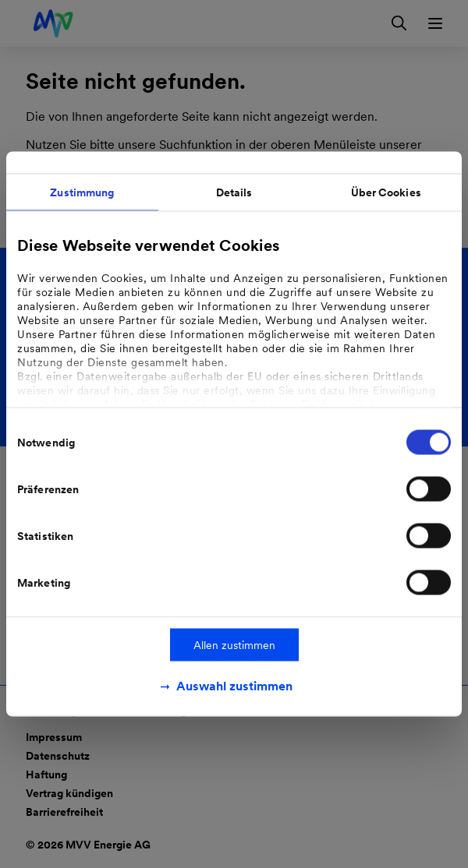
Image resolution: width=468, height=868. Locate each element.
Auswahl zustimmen (234, 686)
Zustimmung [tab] (82, 192)
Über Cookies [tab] (386, 192)
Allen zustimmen (234, 645)
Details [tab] (234, 192)
